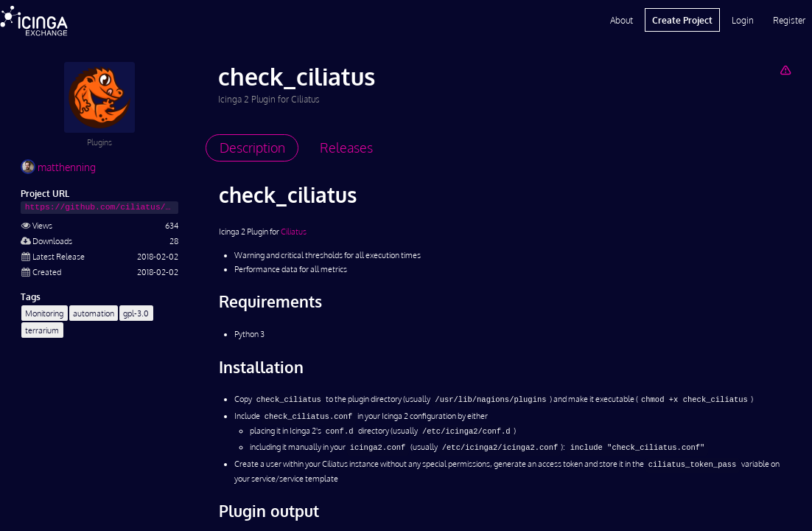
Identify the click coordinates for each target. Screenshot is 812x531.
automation (94, 313)
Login (743, 20)
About (622, 20)
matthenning (58, 167)
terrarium (42, 330)
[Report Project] (785, 70)
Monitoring (44, 313)
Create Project (682, 20)
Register (789, 20)
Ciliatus (294, 231)
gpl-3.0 (136, 313)
